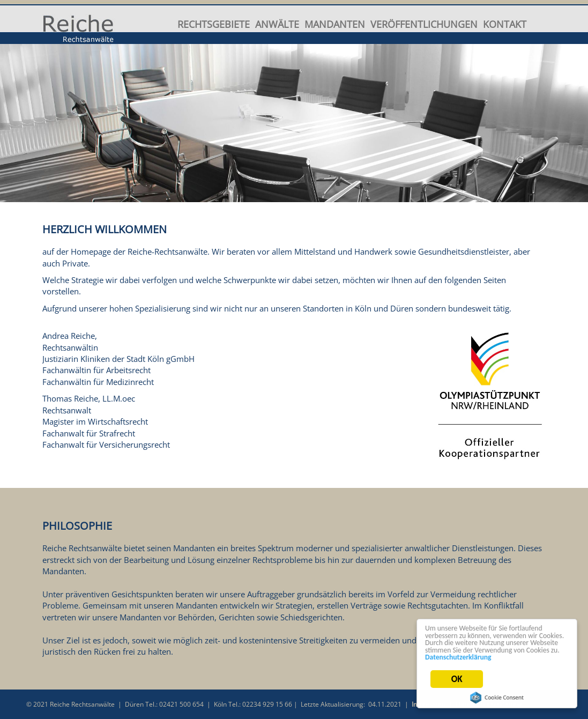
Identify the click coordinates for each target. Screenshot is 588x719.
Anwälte (277, 24)
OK (457, 680)
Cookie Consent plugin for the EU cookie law (497, 698)
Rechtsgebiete (214, 24)
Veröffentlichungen (424, 24)
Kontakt (505, 24)
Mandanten (335, 24)
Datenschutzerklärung (458, 658)
